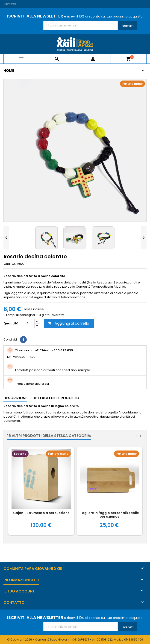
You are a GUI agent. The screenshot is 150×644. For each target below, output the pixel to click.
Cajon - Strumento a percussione (41, 513)
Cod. (7, 264)
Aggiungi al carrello (68, 323)
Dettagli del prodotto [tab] (56, 398)
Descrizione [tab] (15, 398)
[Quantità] (28, 323)
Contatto (10, 4)
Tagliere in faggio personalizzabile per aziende (109, 515)
